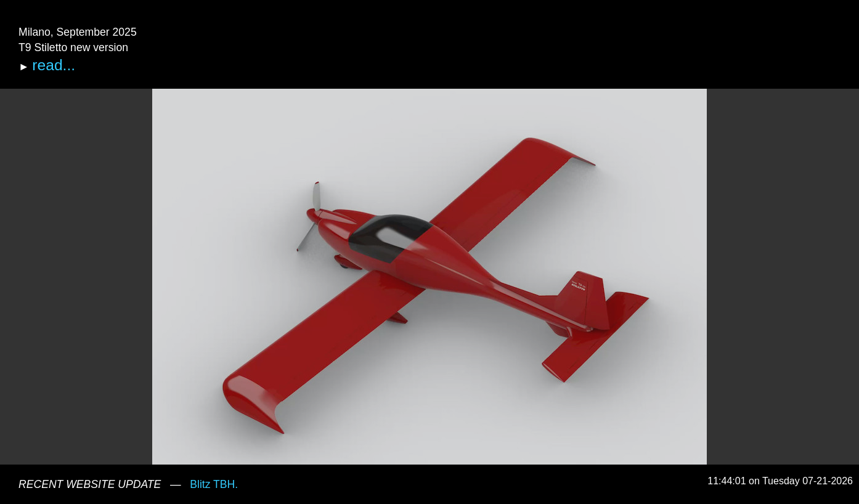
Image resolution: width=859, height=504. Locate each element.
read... (54, 65)
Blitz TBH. (214, 484)
